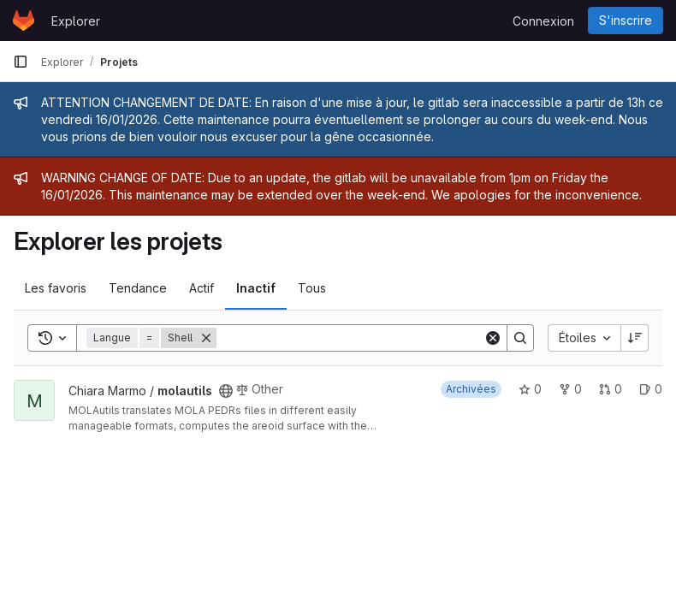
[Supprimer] (206, 338)
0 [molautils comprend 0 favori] (530, 389)
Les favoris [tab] (56, 288)
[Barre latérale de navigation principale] (21, 62)
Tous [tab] (312, 288)
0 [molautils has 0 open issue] (651, 389)
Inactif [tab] (256, 288)
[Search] (350, 338)
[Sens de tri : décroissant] (635, 338)
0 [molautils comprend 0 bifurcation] (570, 389)
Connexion (543, 21)
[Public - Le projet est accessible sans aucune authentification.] (226, 391)
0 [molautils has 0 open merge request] (611, 389)
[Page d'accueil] (24, 21)
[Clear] (493, 338)
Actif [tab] (202, 288)
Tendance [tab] (138, 288)
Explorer (76, 21)
